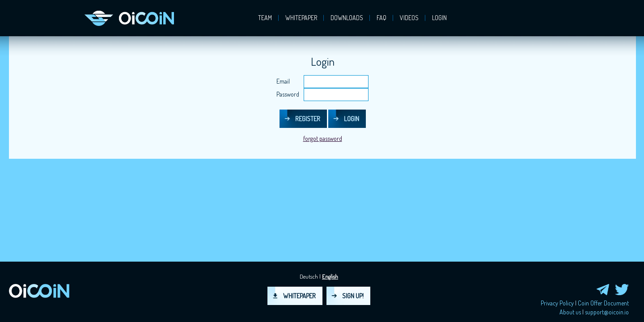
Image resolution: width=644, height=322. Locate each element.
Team (265, 18)
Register (308, 119)
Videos (409, 18)
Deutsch (309, 276)
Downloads (347, 18)
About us (570, 312)
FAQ (381, 18)
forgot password (323, 138)
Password (288, 94)
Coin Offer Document (603, 303)
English (330, 276)
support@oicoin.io (607, 312)
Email (283, 81)
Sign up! (353, 296)
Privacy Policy (557, 303)
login (439, 18)
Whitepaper (301, 18)
